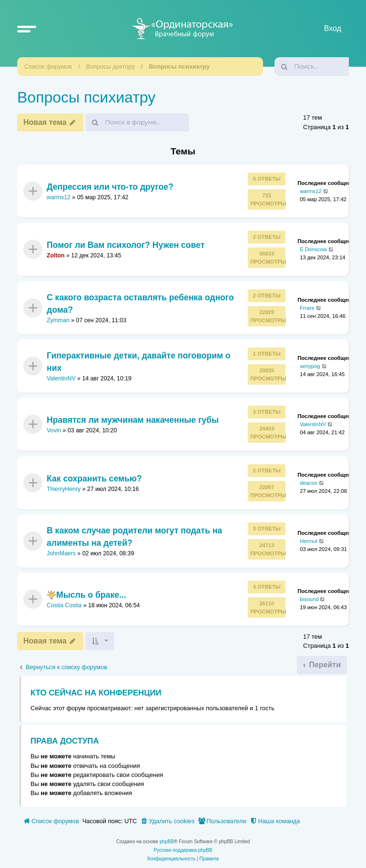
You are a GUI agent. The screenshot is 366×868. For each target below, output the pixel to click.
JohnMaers (61, 553)
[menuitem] (167, 821)
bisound (309, 599)
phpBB (167, 842)
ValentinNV (61, 378)
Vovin (54, 430)
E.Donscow (313, 249)
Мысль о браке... (86, 595)
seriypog (310, 366)
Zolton (56, 255)
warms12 (59, 197)
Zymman (58, 320)
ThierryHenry (64, 489)
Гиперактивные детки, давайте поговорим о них (139, 361)
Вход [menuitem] (333, 28)
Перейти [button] (324, 665)
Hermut (309, 541)
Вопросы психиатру (179, 66)
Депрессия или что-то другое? (110, 187)
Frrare (307, 307)
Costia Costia (64, 606)
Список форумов (48, 66)
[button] (27, 29)
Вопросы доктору (110, 66)
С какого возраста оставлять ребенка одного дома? (140, 303)
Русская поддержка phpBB (183, 850)
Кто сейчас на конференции (96, 693)
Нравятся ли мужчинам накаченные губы (133, 420)
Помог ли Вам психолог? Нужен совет (126, 245)
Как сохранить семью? (94, 478)
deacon (309, 483)
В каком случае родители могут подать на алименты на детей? (134, 537)
